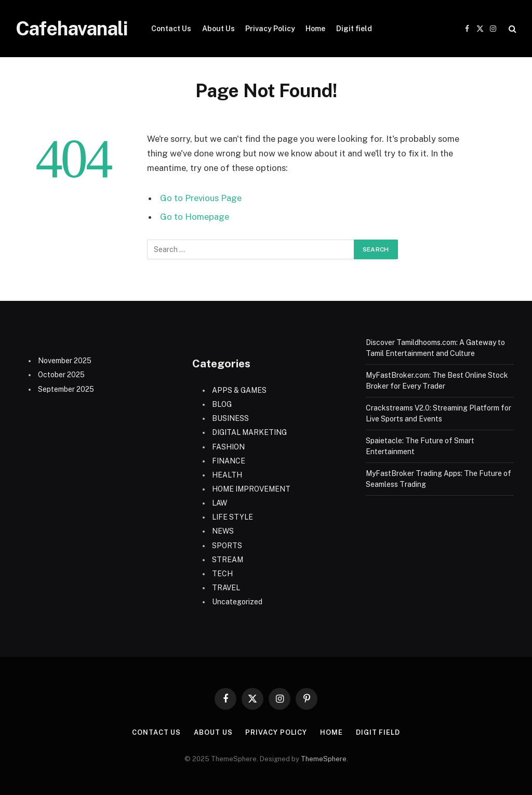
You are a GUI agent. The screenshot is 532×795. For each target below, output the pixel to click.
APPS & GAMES (239, 390)
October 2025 (61, 375)
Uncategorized (237, 602)
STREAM (228, 560)
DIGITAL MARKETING (249, 432)
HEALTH (227, 475)
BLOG (222, 404)
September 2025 (66, 389)
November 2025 (65, 361)
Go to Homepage (195, 217)
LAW (220, 503)
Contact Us (171, 29)
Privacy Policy (270, 29)
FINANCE (229, 461)
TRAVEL (226, 588)
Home (315, 29)
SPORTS (227, 546)
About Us (218, 29)
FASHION (228, 447)
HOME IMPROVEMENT (251, 489)
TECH (222, 574)
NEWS (223, 531)
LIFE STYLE (232, 517)
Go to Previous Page (201, 198)
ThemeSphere (324, 759)
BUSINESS (230, 418)
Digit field (354, 29)
